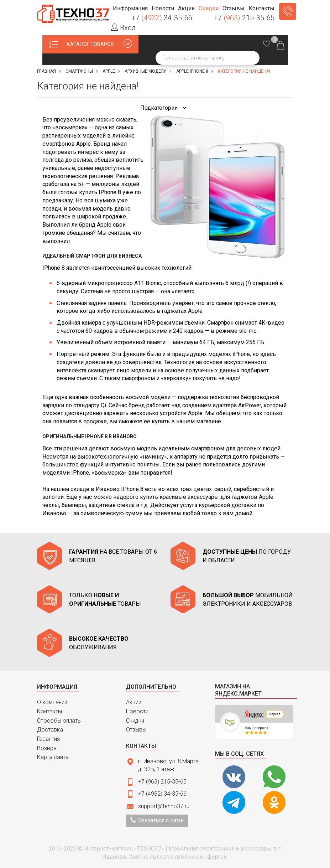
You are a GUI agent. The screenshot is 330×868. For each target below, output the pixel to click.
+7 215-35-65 (244, 18)
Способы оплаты (59, 721)
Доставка (50, 730)
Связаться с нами (157, 820)
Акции (134, 702)
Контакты (49, 711)
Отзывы (136, 730)
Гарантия (48, 739)
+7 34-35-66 (162, 18)
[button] (130, 9)
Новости (137, 711)
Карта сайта (53, 757)
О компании (52, 702)
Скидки (135, 721)
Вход (123, 28)
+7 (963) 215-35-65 (162, 782)
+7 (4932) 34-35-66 (162, 794)
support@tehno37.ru (164, 806)
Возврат (48, 748)
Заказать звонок (288, 11)
